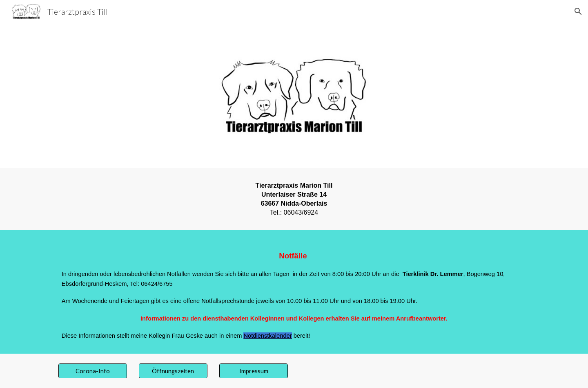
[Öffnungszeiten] (173, 371)
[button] (578, 11)
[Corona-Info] (93, 371)
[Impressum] (254, 371)
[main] (294, 199)
